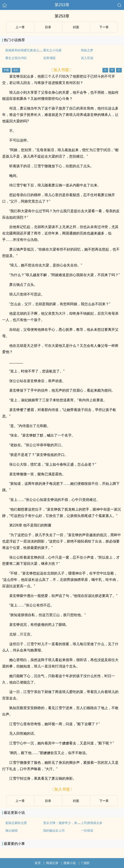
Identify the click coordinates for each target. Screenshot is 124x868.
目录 (48, 27)
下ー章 (104, 27)
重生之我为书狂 (16, 58)
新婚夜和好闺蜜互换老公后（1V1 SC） (32, 50)
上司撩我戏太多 (92, 823)
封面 (76, 27)
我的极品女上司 (54, 831)
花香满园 (49, 58)
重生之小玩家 (52, 50)
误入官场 (87, 58)
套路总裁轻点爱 (16, 823)
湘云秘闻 (11, 831)
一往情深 (87, 831)
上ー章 (20, 27)
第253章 (62, 5)
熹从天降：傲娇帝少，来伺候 (63, 823)
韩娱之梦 (87, 50)
